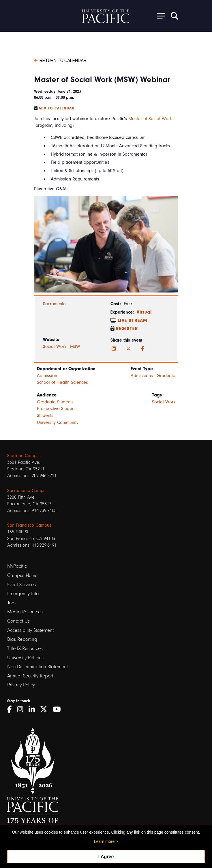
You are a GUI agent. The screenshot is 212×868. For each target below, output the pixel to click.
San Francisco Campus (29, 525)
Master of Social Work (150, 119)
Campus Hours (22, 575)
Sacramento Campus (27, 491)
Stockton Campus (24, 456)
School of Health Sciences (62, 382)
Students (45, 416)
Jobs (12, 603)
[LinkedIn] (114, 349)
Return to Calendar (60, 60)
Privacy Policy (21, 685)
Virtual (144, 312)
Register (127, 329)
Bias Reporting (22, 639)
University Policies (25, 658)
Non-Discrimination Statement (37, 667)
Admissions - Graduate (153, 376)
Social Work (164, 402)
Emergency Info (23, 594)
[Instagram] (22, 709)
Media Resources (25, 612)
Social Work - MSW (62, 347)
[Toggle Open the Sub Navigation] (159, 16)
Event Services (21, 585)
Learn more (104, 841)
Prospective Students (57, 409)
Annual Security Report (30, 676)
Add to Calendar (57, 108)
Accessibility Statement (30, 630)
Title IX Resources (25, 648)
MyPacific (17, 566)
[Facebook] (142, 349)
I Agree (106, 857)
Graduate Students (55, 402)
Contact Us (18, 621)
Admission (47, 376)
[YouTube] (59, 709)
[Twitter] (128, 349)
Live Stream (133, 321)
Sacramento (54, 304)
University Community (58, 422)
